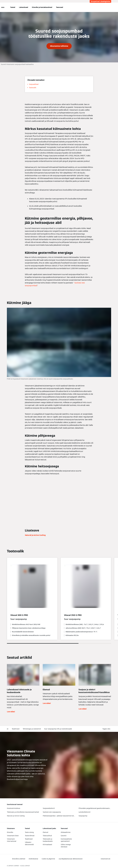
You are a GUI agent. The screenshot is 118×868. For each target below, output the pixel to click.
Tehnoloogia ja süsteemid (32, 729)
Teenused (60, 7)
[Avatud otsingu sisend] (110, 7)
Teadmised (16, 729)
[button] (107, 729)
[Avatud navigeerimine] (3, 7)
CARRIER (27, 866)
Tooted (13, 7)
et (8, 729)
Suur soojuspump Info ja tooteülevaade (58, 729)
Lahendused (24, 7)
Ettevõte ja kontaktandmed (42, 7)
